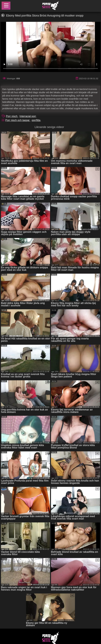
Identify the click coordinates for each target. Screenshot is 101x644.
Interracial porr (28, 116)
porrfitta (36, 120)
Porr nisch (12, 116)
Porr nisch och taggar (18, 120)
